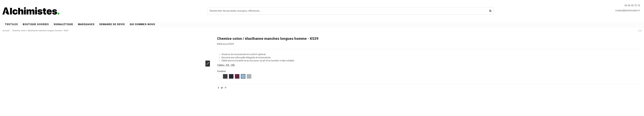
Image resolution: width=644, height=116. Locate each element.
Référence (223, 44)
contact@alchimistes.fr (628, 10)
